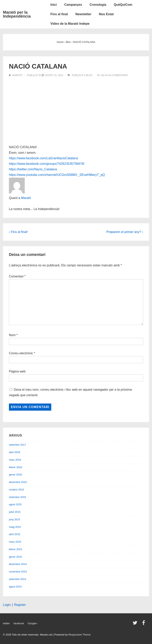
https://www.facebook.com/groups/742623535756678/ (47, 164)
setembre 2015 (18, 497)
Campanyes (73, 5)
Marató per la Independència (17, 14)
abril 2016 (15, 452)
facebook (19, 623)
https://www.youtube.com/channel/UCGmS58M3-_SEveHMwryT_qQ (57, 175)
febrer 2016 (16, 467)
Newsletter (83, 14)
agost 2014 (15, 587)
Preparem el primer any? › (125, 232)
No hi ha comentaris (114, 75)
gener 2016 (15, 475)
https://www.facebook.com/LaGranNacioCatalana (43, 158)
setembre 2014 (18, 579)
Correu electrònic (21, 353)
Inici (54, 5)
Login (7, 605)
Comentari (17, 276)
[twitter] (136, 624)
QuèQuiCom (123, 5)
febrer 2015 (16, 549)
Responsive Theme (80, 635)
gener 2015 (15, 557)
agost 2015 (15, 504)
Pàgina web (17, 371)
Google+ (33, 623)
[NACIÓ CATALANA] (54, 75)
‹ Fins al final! (18, 232)
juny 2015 (14, 519)
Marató (26, 198)
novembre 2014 (18, 572)
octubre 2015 (16, 490)
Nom (12, 335)
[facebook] (144, 624)
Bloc (89, 75)
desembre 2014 (18, 564)
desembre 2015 (18, 482)
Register (20, 605)
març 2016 (15, 460)
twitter (6, 623)
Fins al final (59, 14)
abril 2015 (15, 534)
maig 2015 (15, 527)
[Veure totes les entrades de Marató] (16, 75)
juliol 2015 (15, 512)
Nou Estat (106, 14)
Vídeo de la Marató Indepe (70, 24)
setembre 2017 (18, 445)
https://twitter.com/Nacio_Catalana (33, 169)
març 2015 (15, 542)
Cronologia (98, 5)
